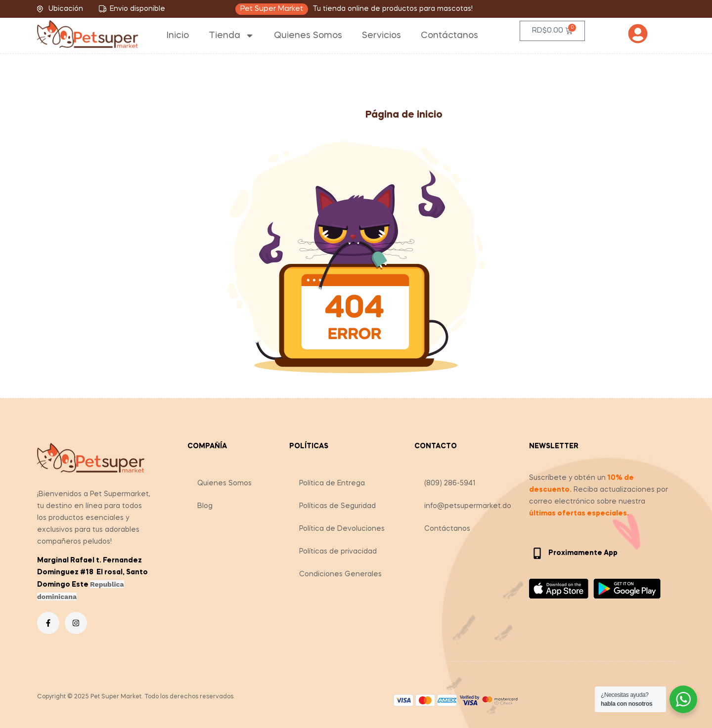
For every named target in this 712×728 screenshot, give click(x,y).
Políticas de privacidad (338, 552)
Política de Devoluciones (342, 529)
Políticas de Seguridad (337, 506)
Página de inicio (404, 115)
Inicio (178, 36)
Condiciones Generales (340, 574)
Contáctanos (449, 36)
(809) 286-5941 (450, 483)
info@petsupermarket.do (468, 506)
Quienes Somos (308, 36)
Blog (205, 506)
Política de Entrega (332, 483)
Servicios (381, 36)
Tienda (231, 36)
